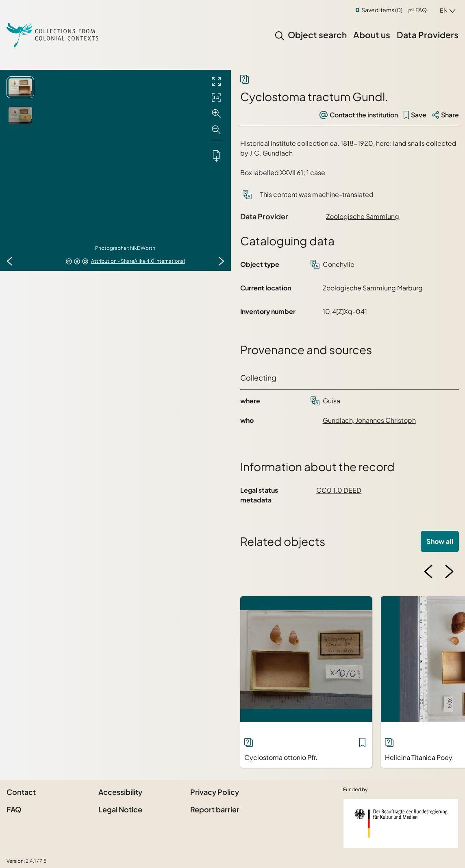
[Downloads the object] (216, 156)
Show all (440, 541)
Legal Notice (120, 809)
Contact (21, 792)
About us (372, 35)
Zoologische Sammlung (363, 216)
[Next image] (221, 261)
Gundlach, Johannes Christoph (369, 420)
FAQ (421, 10)
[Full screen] (216, 81)
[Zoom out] (216, 130)
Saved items (382, 10)
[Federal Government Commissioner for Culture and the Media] (401, 823)
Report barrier (215, 809)
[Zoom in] (216, 114)
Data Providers (428, 35)
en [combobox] (444, 10)
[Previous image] (10, 261)
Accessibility (120, 792)
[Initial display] (216, 97)
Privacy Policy (215, 792)
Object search (317, 35)
